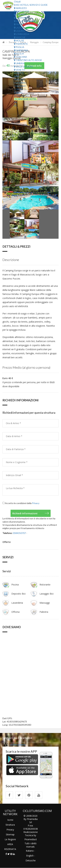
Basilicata (22, 11)
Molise (19, 41)
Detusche (31, 860)
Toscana (20, 57)
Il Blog (18, 93)
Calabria (21, 15)
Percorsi (20, 80)
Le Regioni (10, 839)
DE (15, 106)
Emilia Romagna (25, 21)
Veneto (20, 70)
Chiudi (17, 2)
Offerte (19, 73)
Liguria (20, 31)
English (30, 856)
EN (15, 102)
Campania (21, 18)
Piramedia (30, 839)
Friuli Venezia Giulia (28, 24)
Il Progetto (22, 96)
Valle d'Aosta (23, 67)
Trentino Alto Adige (28, 60)
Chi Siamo (20, 83)
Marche (20, 37)
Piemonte (21, 44)
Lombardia (22, 34)
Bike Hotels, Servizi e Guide (31, 5)
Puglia (19, 47)
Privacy (36, 503)
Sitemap (10, 834)
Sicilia (19, 54)
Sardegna (21, 50)
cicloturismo (18, 745)
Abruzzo (20, 8)
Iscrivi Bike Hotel (26, 99)
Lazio (18, 28)
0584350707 (19, 533)
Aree (17, 76)
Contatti (20, 89)
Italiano (30, 851)
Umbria (19, 63)
